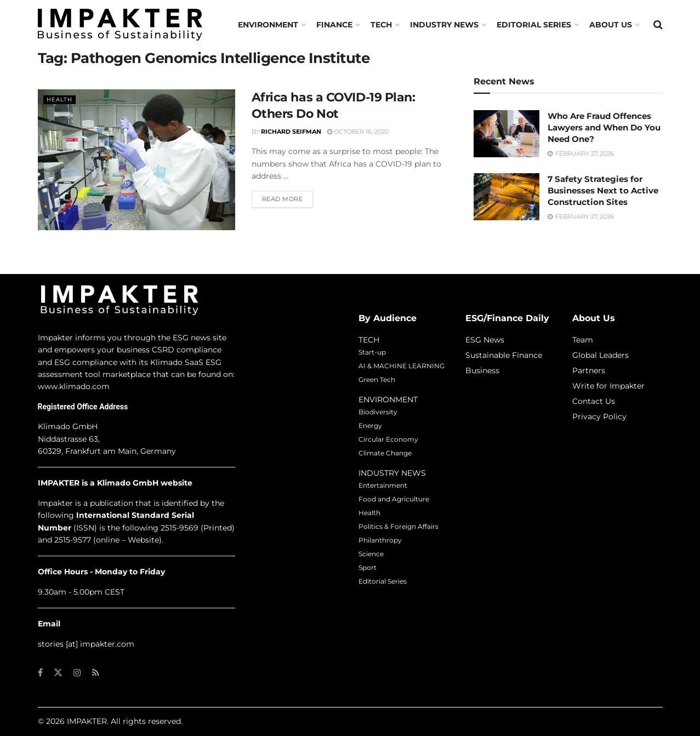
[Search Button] (658, 25)
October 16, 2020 (358, 132)
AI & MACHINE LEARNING (402, 366)
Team (583, 340)
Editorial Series (534, 25)
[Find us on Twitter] (58, 673)
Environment (268, 25)
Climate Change (385, 453)
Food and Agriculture (394, 499)
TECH (381, 25)
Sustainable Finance (504, 355)
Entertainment (383, 485)
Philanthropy (380, 540)
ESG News (485, 340)
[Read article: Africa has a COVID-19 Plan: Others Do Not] (136, 160)
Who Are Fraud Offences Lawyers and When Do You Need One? (604, 127)
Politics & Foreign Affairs (399, 526)
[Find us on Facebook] (40, 673)
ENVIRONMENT (388, 400)
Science (371, 554)
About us (611, 25)
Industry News (444, 25)
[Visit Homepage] (120, 24)
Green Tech (377, 380)
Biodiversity (378, 412)
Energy (370, 426)
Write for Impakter (608, 386)
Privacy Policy (599, 417)
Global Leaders (601, 355)
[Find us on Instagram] (77, 673)
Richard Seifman (291, 132)
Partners (589, 370)
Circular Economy (388, 439)
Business (482, 370)
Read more (288, 198)
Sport (368, 567)
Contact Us (594, 401)
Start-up (372, 352)
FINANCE (334, 25)
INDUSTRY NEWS (392, 473)
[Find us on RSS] (96, 673)
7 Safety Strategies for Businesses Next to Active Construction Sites (603, 190)
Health (60, 99)
